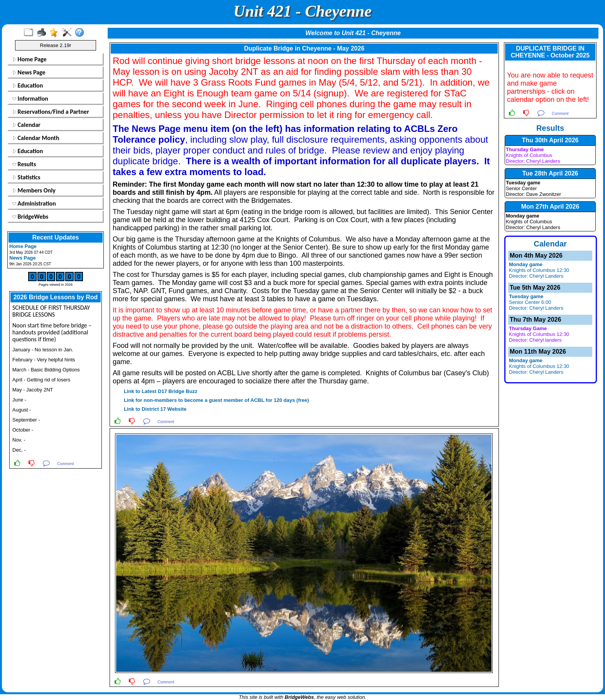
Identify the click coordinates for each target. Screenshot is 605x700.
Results (24, 164)
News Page (29, 72)
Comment (65, 464)
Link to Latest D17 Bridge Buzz (160, 391)
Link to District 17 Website (155, 409)
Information (30, 99)
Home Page (30, 59)
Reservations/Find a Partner (51, 112)
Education (28, 85)
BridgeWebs (30, 217)
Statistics (26, 177)
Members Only (34, 190)
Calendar (26, 125)
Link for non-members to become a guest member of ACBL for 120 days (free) (215, 400)
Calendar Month (36, 138)
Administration (34, 203)
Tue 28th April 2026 (550, 173)
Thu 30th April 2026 (550, 140)
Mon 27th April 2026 (550, 207)
